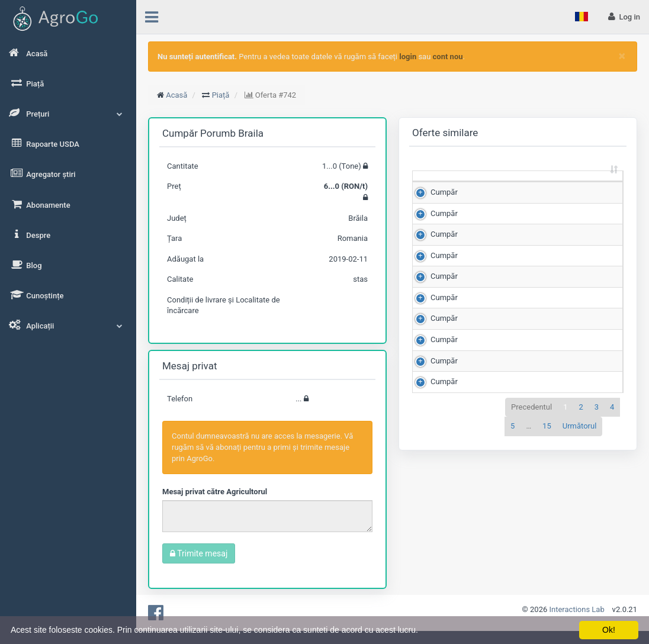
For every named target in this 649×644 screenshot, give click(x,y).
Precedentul (531, 556)
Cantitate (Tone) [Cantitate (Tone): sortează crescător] (483, 186)
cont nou (448, 57)
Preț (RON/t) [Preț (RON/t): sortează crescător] (536, 186)
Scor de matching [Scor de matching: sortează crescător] (588, 186)
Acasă (176, 95)
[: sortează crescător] (438, 187)
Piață (221, 95)
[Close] (622, 56)
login (408, 57)
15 (547, 575)
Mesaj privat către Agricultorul (215, 492)
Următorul (580, 575)
